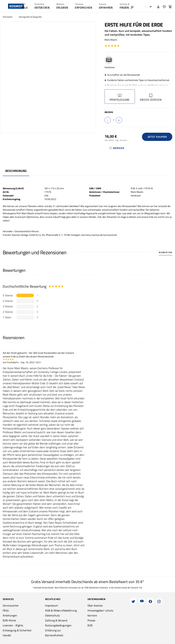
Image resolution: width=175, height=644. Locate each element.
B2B (90, 625)
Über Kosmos (95, 605)
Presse (91, 620)
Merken (117, 148)
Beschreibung (16, 171)
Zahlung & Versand (56, 620)
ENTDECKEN (42, 8)
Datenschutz (52, 615)
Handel (7, 635)
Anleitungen (10, 615)
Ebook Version (151, 98)
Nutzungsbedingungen (58, 625)
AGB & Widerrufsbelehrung (61, 610)
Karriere (92, 615)
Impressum (52, 605)
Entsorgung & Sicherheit (17, 630)
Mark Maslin (111, 40)
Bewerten (166, 252)
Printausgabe (120, 98)
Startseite (8, 17)
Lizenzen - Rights (13, 625)
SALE (25, 8)
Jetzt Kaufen (157, 137)
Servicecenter (11, 605)
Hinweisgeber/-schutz (100, 610)
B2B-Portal (9, 620)
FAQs (6, 610)
